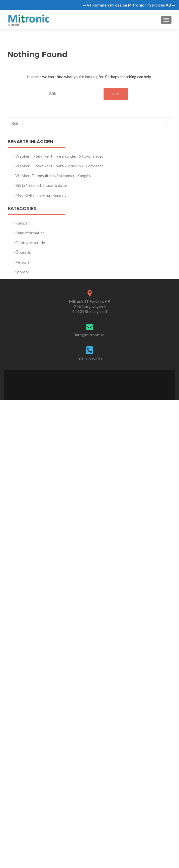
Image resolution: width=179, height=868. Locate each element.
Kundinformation (30, 233)
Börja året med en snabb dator (41, 185)
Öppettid (23, 252)
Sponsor (22, 272)
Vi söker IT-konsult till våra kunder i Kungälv (53, 176)
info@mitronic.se (90, 335)
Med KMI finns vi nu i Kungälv (41, 195)
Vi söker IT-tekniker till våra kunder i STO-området (59, 156)
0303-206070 (89, 359)
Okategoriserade (30, 242)
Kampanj (23, 223)
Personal (23, 262)
